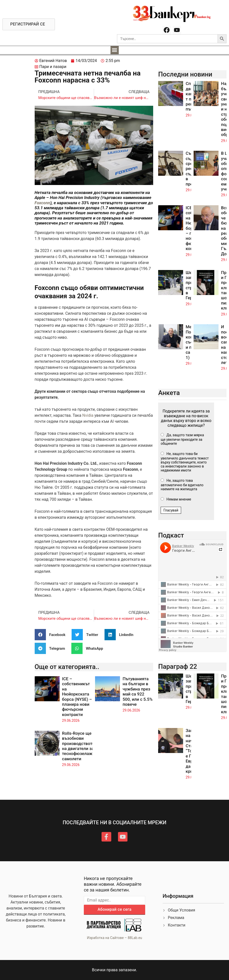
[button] (115, 50)
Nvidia (88, 415)
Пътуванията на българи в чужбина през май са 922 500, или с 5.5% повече (137, 691)
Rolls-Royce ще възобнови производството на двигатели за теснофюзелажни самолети (80, 746)
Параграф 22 (178, 666)
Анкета (169, 393)
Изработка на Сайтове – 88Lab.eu (114, 938)
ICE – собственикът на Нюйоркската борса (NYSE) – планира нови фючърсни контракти (77, 697)
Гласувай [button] (171, 510)
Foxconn (43, 203)
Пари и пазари (53, 67)
